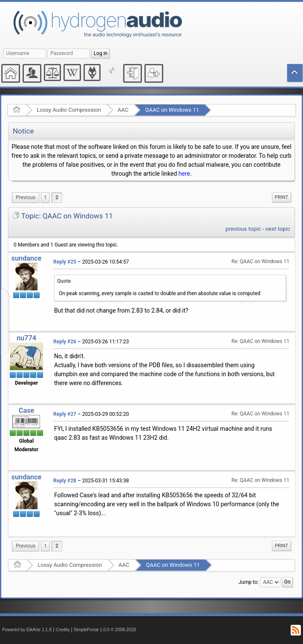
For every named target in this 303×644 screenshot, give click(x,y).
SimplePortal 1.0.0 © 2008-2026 (105, 630)
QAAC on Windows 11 (172, 110)
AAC (123, 110)
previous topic (243, 229)
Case (27, 410)
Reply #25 (65, 262)
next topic (278, 229)
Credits (63, 630)
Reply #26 (65, 342)
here (184, 174)
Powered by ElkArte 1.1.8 (27, 630)
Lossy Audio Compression (69, 110)
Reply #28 (65, 481)
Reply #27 (65, 414)
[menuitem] (26, 198)
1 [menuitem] (45, 197)
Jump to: (249, 582)
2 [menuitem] (57, 197)
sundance (27, 258)
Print (281, 197)
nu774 (26, 338)
